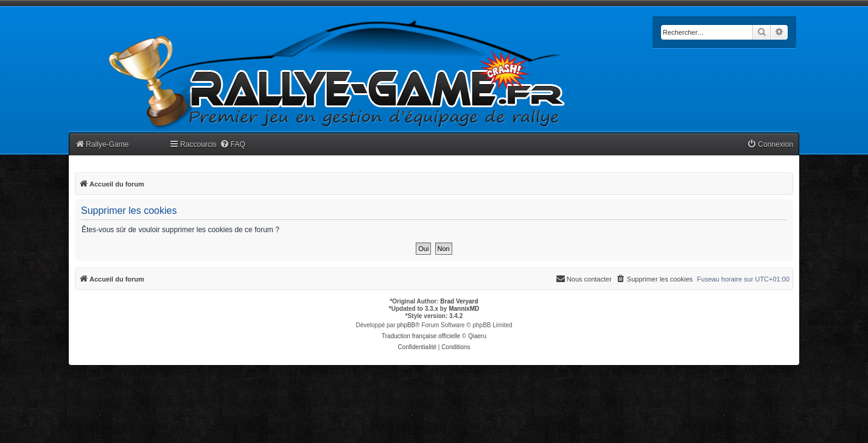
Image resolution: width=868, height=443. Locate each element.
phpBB (406, 325)
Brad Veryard (459, 301)
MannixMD (464, 309)
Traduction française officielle (421, 336)
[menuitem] (233, 145)
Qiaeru (477, 336)
